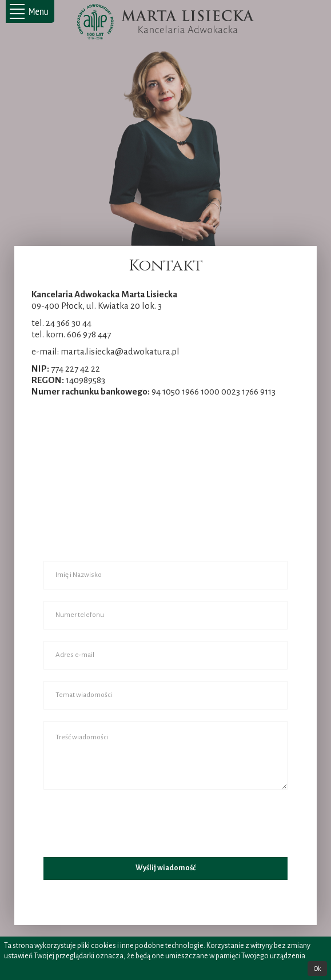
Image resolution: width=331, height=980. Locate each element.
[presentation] (130, 823)
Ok (317, 969)
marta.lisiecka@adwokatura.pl (120, 351)
